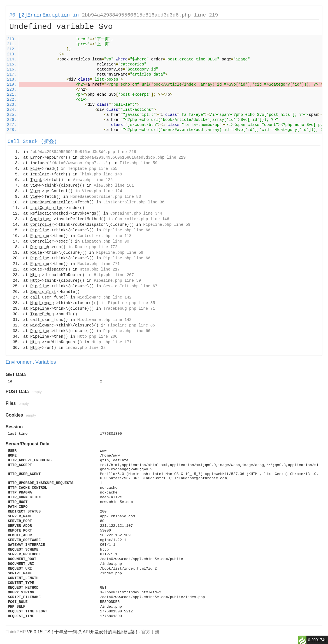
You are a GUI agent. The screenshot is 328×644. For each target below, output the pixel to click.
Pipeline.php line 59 (167, 225)
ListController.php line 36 (134, 202)
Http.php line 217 (100, 269)
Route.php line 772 (96, 247)
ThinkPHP (16, 632)
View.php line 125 (93, 180)
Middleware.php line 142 (104, 297)
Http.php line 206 (97, 337)
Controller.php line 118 (104, 236)
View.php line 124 (102, 191)
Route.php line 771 (98, 264)
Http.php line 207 (114, 275)
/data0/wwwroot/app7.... (79, 163)
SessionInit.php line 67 (130, 286)
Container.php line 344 (136, 213)
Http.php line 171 (112, 342)
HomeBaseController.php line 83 (106, 197)
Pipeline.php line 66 (127, 230)
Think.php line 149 (101, 174)
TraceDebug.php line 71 (129, 309)
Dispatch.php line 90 (106, 241)
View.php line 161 (114, 185)
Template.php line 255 (93, 169)
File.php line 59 (138, 163)
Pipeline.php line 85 (131, 303)
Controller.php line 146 (142, 219)
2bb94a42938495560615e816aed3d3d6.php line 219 (150, 15)
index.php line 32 (86, 348)
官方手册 (150, 632)
